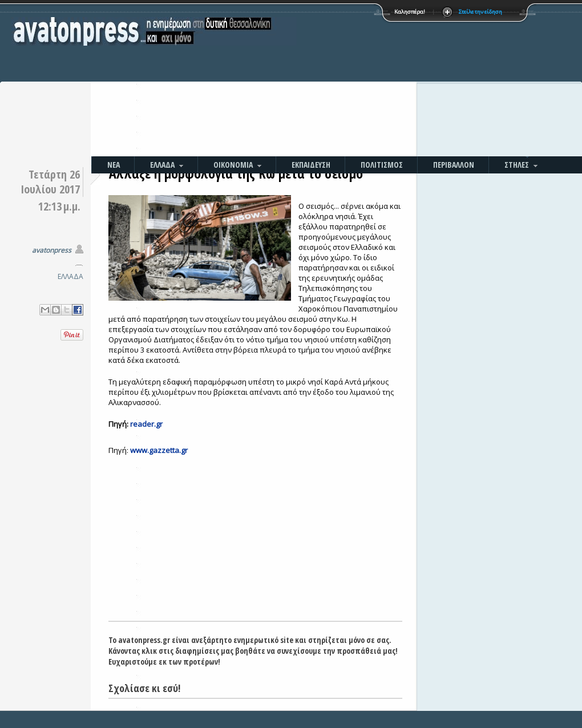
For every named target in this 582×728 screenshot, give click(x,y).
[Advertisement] (363, 80)
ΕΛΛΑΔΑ (70, 276)
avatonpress (52, 250)
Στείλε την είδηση (480, 12)
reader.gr (146, 424)
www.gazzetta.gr (159, 450)
